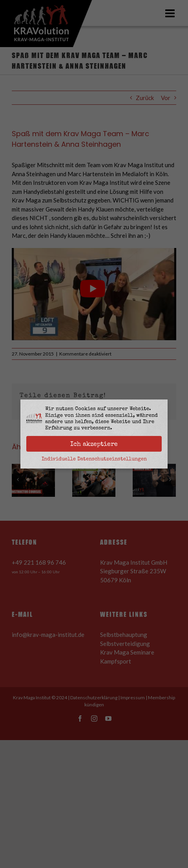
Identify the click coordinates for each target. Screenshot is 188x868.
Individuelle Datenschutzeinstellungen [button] (94, 459)
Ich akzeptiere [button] (94, 444)
